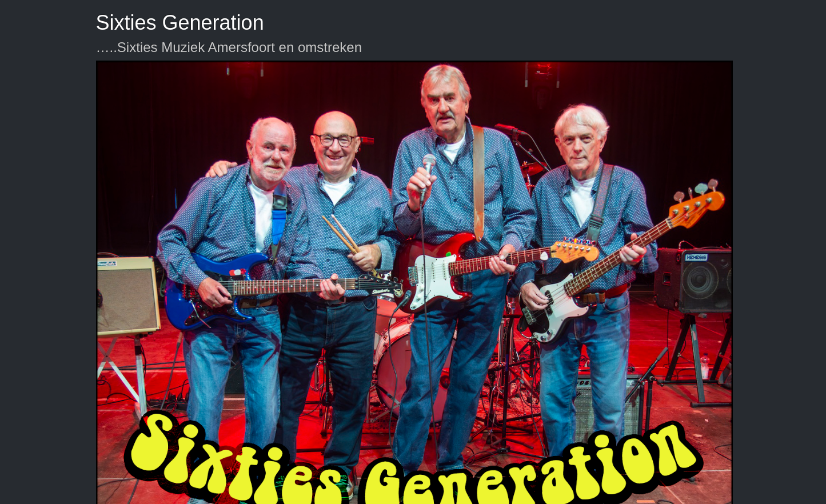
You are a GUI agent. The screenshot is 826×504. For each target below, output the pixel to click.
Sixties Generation (180, 23)
